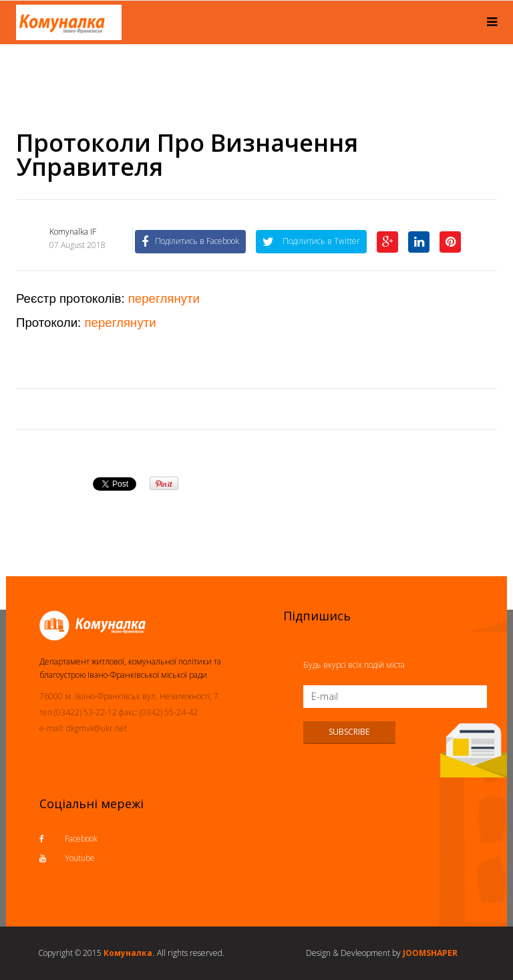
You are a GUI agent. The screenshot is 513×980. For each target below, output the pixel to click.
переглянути (164, 298)
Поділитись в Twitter (311, 241)
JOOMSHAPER (430, 953)
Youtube (67, 858)
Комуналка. (129, 953)
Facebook (68, 839)
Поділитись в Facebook (190, 241)
